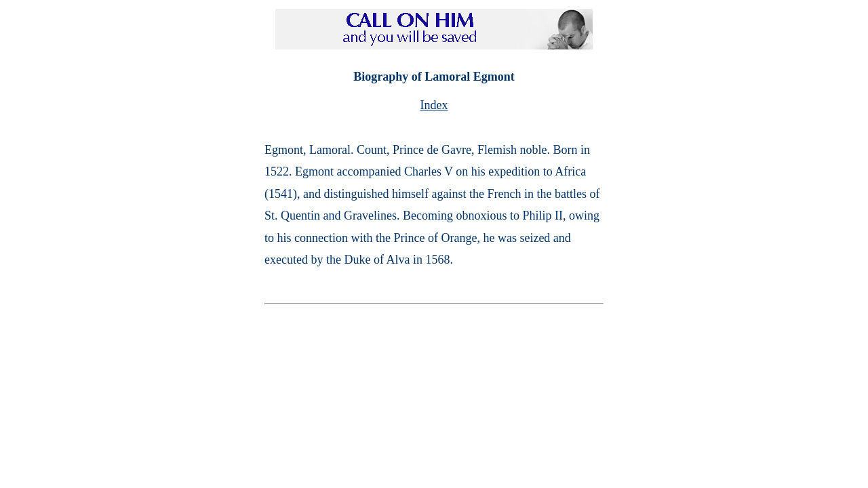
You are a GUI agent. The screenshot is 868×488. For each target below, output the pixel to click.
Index (434, 105)
